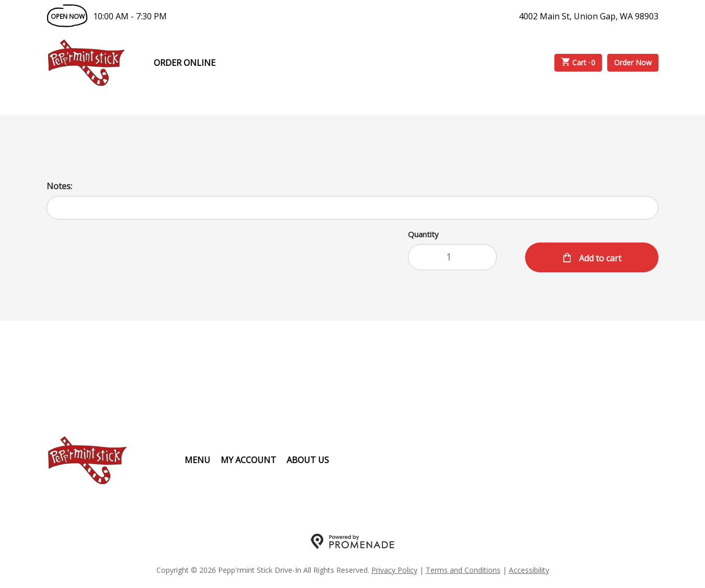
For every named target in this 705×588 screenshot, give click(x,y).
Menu (197, 460)
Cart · (578, 63)
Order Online (185, 63)
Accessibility (529, 570)
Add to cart (599, 258)
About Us (308, 460)
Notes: (59, 186)
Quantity (423, 234)
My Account (248, 460)
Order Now (633, 62)
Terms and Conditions (463, 570)
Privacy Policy (394, 570)
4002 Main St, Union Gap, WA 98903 (589, 16)
